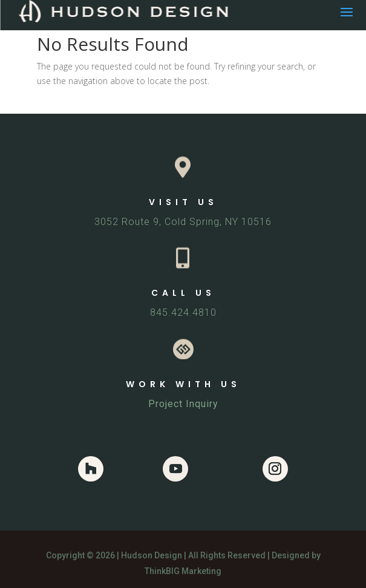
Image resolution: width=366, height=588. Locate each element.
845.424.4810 (183, 312)
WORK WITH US (183, 384)
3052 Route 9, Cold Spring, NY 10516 (183, 222)
